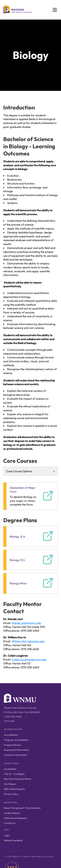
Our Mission (10, 784)
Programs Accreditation (16, 740)
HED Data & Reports (14, 789)
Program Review (13, 745)
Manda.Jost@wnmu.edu (26, 623)
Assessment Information (16, 750)
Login (7, 835)
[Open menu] (55, 10)
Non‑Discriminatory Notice (18, 779)
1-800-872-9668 (13, 717)
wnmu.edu (9, 721)
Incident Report (12, 813)
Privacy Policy (11, 794)
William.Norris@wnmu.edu (28, 641)
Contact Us (10, 823)
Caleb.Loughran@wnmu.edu (29, 659)
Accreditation (11, 735)
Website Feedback (13, 840)
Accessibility (10, 769)
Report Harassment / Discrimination (22, 808)
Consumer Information (16, 755)
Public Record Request (15, 818)
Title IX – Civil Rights (14, 774)
